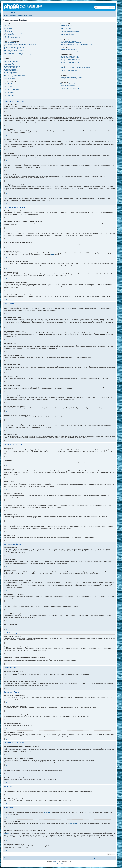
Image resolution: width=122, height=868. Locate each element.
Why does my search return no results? (70, 58)
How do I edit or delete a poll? (11, 68)
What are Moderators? (66, 27)
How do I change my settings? (11, 43)
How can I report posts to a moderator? (13, 74)
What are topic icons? (9, 96)
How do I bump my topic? (10, 78)
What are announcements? (10, 91)
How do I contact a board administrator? (70, 88)
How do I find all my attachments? (69, 79)
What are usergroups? (66, 28)
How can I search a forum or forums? (69, 56)
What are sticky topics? (9, 93)
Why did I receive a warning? (11, 72)
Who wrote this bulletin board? (68, 84)
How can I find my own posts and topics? (70, 62)
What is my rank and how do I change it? (14, 53)
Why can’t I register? (9, 28)
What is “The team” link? (66, 36)
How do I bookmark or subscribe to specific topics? (73, 69)
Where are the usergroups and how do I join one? (72, 30)
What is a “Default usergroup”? (68, 34)
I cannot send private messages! (68, 41)
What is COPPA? (8, 27)
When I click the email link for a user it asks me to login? (17, 55)
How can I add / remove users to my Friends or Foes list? (74, 51)
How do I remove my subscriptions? (69, 72)
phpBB (52, 255)
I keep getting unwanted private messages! (71, 43)
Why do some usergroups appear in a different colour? (73, 33)
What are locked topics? (9, 94)
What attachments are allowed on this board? (71, 77)
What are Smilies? (8, 87)
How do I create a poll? (9, 65)
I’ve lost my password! (9, 34)
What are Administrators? (67, 25)
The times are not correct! (10, 46)
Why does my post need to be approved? (14, 77)
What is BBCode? (8, 83)
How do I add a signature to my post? (13, 63)
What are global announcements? (12, 89)
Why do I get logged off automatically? (13, 36)
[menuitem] (13, 13)
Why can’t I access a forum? (11, 69)
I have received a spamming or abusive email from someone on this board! (78, 44)
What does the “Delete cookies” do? (12, 38)
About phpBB (7, 814)
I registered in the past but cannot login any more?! (16, 33)
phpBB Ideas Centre (74, 823)
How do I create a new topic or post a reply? (14, 60)
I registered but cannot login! (11, 30)
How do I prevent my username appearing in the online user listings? (20, 44)
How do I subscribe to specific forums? (70, 70)
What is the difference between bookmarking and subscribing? (75, 67)
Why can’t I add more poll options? (12, 66)
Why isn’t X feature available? (68, 85)
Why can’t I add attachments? (11, 71)
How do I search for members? (68, 61)
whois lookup (7, 834)
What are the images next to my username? (14, 50)
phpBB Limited (47, 813)
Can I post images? (8, 88)
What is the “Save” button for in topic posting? (15, 75)
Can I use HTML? (8, 85)
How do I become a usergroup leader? (70, 31)
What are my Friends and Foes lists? (69, 49)
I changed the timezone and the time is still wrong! (16, 47)
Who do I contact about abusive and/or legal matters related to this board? (78, 87)
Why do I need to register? (10, 25)
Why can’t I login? (8, 31)
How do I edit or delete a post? (11, 62)
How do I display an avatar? (10, 52)
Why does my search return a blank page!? (71, 59)
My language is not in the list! (11, 49)
